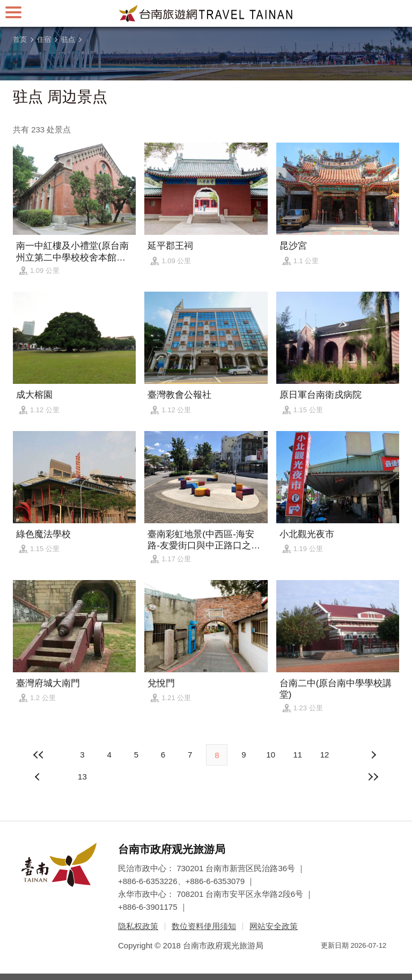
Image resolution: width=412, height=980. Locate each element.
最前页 (39, 755)
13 (82, 777)
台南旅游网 (206, 13)
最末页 (373, 777)
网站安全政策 (274, 926)
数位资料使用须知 (204, 926)
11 (297, 755)
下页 (39, 777)
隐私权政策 (138, 926)
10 (271, 755)
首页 (20, 39)
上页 (373, 755)
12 (325, 755)
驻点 (68, 39)
